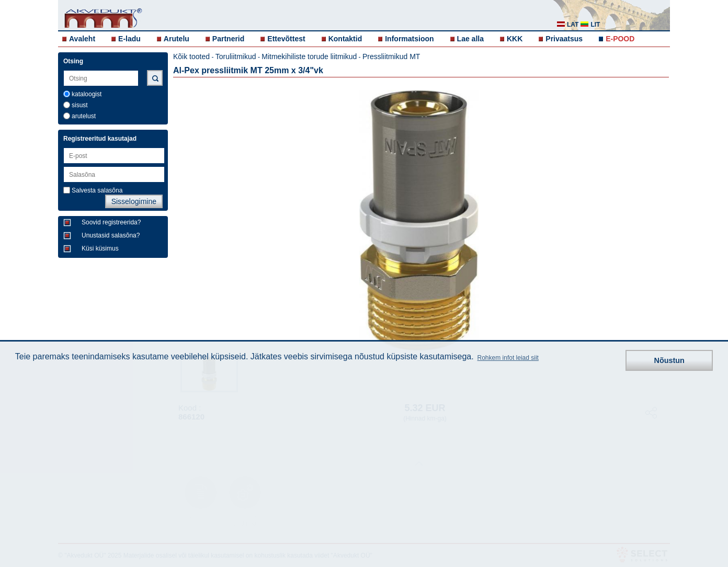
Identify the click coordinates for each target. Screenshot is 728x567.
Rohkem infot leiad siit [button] (508, 358)
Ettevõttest (286, 39)
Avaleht (82, 39)
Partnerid (228, 39)
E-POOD (620, 39)
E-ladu (129, 39)
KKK (515, 39)
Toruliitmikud (236, 56)
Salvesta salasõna (97, 190)
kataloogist (87, 94)
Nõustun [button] (669, 360)
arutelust (84, 116)
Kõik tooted (191, 56)
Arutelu (177, 39)
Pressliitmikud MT (391, 56)
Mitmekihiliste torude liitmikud (309, 56)
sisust (80, 105)
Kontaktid (345, 39)
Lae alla (470, 39)
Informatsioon (409, 39)
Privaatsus (564, 39)
